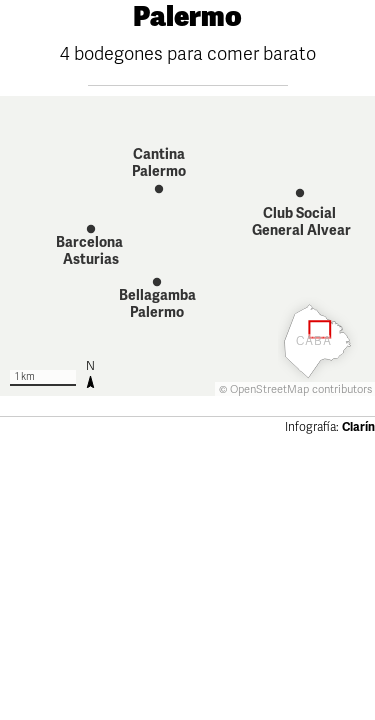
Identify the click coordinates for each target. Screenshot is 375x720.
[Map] (187, 246)
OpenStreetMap (269, 389)
